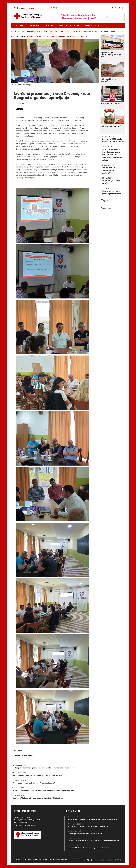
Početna (15, 36)
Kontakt (31, 8)
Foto (68, 25)
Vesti (60, 25)
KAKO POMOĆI (35, 25)
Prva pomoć (106, 208)
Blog (98, 25)
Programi (49, 25)
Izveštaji (87, 25)
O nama (22, 8)
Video (77, 25)
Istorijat (21, 25)
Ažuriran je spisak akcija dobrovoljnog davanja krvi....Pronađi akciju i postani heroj (43, 31)
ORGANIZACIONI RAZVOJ (24, 755)
